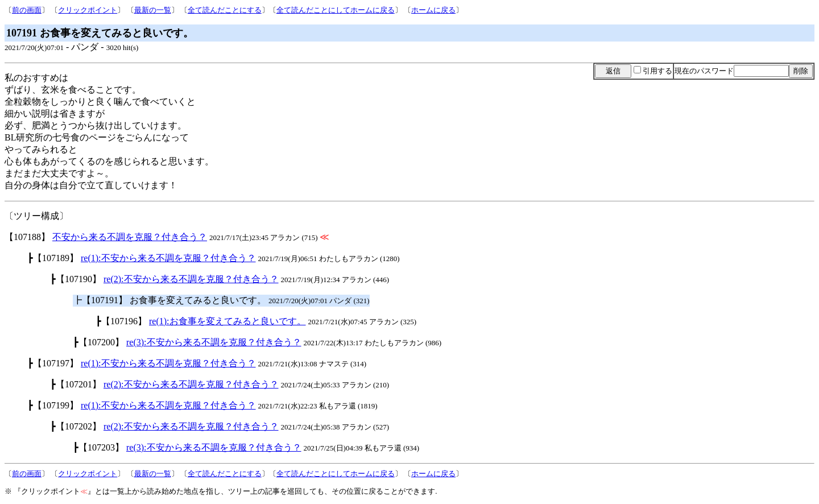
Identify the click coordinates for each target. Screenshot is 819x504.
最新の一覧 (153, 10)
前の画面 (27, 10)
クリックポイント (88, 10)
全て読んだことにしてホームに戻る (336, 10)
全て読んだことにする (225, 10)
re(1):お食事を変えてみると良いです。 (227, 321)
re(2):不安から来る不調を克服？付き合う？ (191, 279)
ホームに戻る (433, 10)
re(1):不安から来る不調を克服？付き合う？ (168, 258)
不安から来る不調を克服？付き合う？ (130, 237)
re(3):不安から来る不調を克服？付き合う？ (214, 342)
